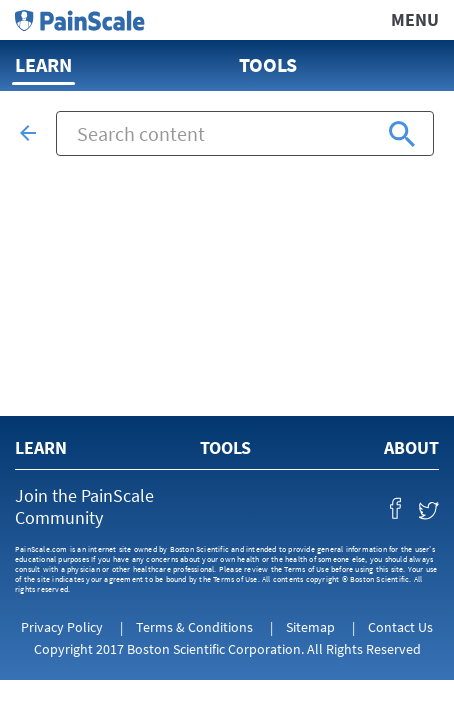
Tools (268, 64)
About (411, 447)
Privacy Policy (62, 627)
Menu (415, 19)
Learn (43, 64)
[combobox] (245, 133)
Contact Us (400, 627)
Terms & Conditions (194, 627)
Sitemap (310, 627)
